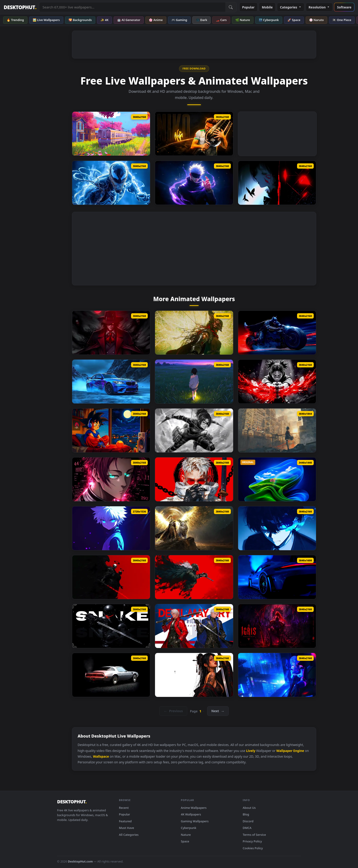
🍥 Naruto (317, 20)
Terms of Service (254, 835)
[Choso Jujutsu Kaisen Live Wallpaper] (277, 382)
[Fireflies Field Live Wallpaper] (194, 382)
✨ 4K (104, 20)
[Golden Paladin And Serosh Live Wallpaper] (194, 528)
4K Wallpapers (191, 814)
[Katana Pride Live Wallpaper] (194, 675)
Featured (125, 821)
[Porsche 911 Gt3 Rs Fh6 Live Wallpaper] (277, 577)
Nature (186, 835)
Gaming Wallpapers (195, 821)
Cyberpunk (189, 828)
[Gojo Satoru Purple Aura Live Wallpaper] (194, 183)
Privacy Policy (252, 841)
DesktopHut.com (80, 861)
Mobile (267, 7)
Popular (248, 7)
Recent (124, 808)
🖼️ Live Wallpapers (46, 20)
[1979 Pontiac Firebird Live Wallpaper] (111, 675)
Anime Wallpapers (194, 808)
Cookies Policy (253, 848)
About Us (249, 808)
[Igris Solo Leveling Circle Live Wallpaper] (277, 626)
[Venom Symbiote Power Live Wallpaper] (111, 183)
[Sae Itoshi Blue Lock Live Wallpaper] (111, 479)
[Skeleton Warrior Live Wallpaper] (111, 577)
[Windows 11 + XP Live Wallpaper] (277, 479)
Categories (291, 7)
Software (344, 7)
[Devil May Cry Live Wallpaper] (194, 626)
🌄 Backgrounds (80, 20)
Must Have (126, 828)
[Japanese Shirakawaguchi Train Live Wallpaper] (111, 134)
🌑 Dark (202, 20)
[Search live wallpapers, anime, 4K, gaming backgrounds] (132, 7)
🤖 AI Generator (129, 20)
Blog (246, 814)
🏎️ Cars (221, 20)
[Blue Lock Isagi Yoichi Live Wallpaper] (277, 528)
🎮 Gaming (179, 20)
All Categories (129, 835)
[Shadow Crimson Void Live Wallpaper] (277, 183)
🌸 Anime (156, 20)
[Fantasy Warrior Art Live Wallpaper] (194, 577)
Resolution (319, 7)
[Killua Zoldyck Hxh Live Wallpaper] (111, 528)
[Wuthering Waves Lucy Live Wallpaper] (277, 675)
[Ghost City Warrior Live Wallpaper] (277, 430)
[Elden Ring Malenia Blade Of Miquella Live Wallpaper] (194, 333)
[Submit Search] (231, 7)
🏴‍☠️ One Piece (342, 20)
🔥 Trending (15, 20)
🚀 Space (294, 20)
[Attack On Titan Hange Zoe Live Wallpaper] (194, 430)
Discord (248, 821)
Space (185, 841)
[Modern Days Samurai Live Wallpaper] (194, 479)
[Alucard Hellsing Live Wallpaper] (111, 333)
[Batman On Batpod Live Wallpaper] (277, 333)
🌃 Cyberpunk (269, 20)
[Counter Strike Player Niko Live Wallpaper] (194, 134)
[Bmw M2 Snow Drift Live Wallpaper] (111, 382)
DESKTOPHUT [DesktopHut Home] (20, 7)
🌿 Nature (243, 20)
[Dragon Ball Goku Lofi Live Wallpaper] (111, 430)
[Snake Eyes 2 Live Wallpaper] (111, 626)
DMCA (247, 828)
